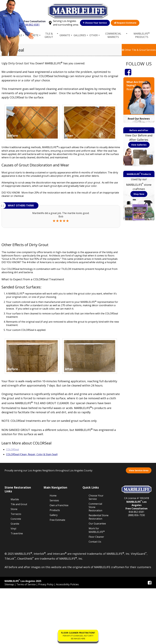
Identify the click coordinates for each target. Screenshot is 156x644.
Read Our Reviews (139, 174)
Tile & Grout (49, 35)
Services (54, 556)
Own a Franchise (59, 561)
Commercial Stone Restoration (95, 563)
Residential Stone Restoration (99, 573)
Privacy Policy (46, 640)
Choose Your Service (95, 23)
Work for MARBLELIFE (97, 586)
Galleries (80, 35)
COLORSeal (12, 505)
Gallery (54, 571)
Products (55, 566)
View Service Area (139, 526)
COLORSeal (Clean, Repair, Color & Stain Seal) (32, 510)
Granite (65, 35)
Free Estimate (57, 575)
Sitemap (10, 640)
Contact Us (95, 597)
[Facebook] (128, 127)
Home (5, 35)
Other (94, 35)
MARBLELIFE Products (142, 35)
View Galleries (139, 200)
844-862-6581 (32, 25)
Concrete (32, 35)
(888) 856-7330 (136, 571)
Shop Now (139, 250)
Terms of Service (26, 640)
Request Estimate (125, 23)
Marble (17, 35)
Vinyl (13, 584)
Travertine (17, 589)
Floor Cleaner (96, 592)
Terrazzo (16, 569)
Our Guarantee (97, 579)
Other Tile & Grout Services (139, 50)
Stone (14, 565)
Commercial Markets (113, 35)
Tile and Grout (19, 560)
